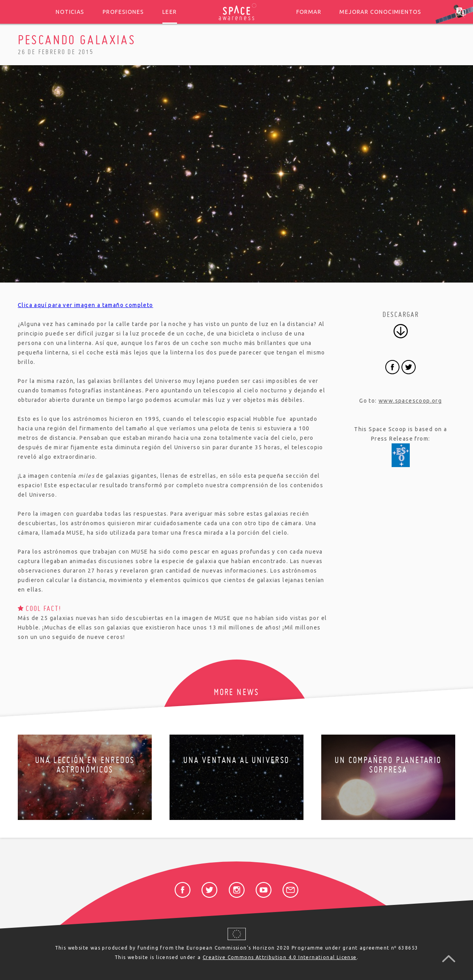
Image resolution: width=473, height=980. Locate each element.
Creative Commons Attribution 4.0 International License (280, 957)
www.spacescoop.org (410, 401)
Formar (309, 12)
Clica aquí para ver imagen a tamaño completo (86, 305)
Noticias (70, 12)
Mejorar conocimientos (380, 12)
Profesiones (123, 12)
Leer (170, 12)
